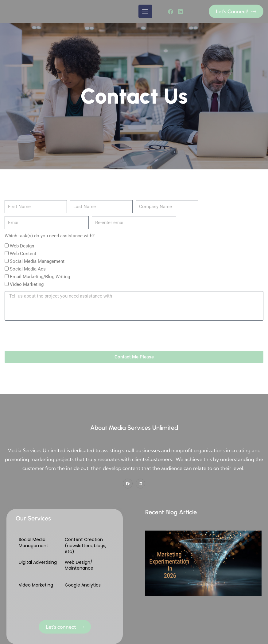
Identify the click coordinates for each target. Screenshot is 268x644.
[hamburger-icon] (145, 11)
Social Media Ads (28, 269)
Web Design (22, 246)
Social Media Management (37, 261)
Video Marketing (27, 284)
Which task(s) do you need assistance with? (50, 236)
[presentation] (51, 336)
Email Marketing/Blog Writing (40, 277)
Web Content (23, 254)
